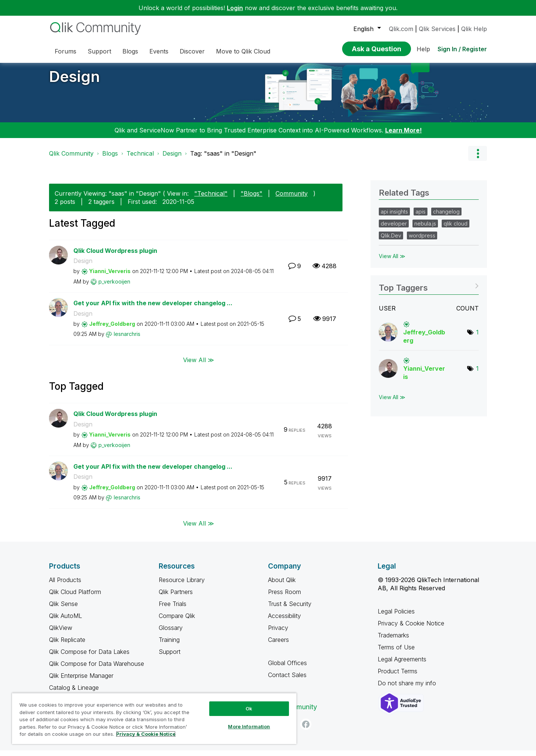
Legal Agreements (402, 665)
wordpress (422, 241)
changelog (446, 217)
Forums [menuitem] (66, 51)
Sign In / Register (462, 49)
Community (292, 199)
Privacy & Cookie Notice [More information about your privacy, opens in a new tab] (146, 734)
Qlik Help (474, 29)
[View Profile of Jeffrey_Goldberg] (112, 329)
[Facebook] (306, 730)
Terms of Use (396, 653)
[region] (154, 718)
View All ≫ (199, 365)
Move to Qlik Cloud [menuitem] (243, 51)
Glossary (171, 633)
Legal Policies (396, 617)
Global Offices (287, 668)
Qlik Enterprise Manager (81, 681)
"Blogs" (252, 199)
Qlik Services (437, 29)
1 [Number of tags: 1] (477, 338)
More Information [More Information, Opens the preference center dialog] (249, 726)
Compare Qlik (177, 621)
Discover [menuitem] (192, 51)
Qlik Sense (63, 609)
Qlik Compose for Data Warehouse (97, 669)
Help (423, 49)
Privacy (278, 633)
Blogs (110, 159)
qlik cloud (456, 229)
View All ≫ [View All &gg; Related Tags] (392, 262)
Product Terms (398, 677)
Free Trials (173, 609)
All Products (65, 585)
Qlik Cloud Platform (75, 597)
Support (170, 657)
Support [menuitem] (99, 51)
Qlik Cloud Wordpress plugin (115, 256)
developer (394, 229)
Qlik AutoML (66, 621)
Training (169, 645)
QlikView (61, 633)
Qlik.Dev (391, 241)
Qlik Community (71, 159)
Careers (278, 645)
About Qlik (282, 585)
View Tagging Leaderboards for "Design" (429, 291)
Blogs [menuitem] (130, 51)
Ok (249, 708)
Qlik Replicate (67, 645)
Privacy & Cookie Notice (411, 629)
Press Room (284, 597)
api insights (394, 217)
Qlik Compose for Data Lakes (89, 657)
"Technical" (211, 199)
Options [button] (478, 159)
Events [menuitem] (159, 51)
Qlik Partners (176, 597)
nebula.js (425, 229)
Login (235, 8)
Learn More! (403, 136)
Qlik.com (401, 29)
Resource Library (182, 585)
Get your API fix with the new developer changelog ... (153, 309)
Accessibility (284, 621)
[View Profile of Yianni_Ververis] (110, 277)
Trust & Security (290, 609)
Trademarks (393, 641)
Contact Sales (287, 680)
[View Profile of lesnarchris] (127, 339)
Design (74, 82)
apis (421, 217)
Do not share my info (408, 689)
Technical (140, 159)
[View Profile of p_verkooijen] (114, 287)
